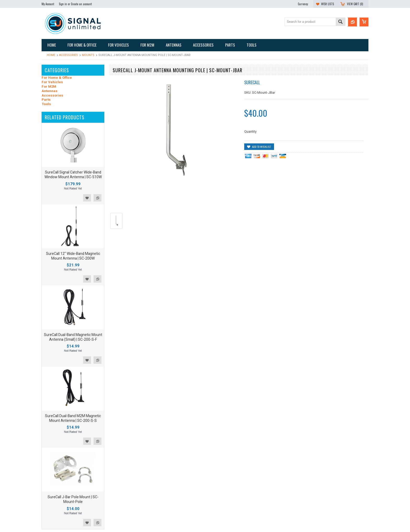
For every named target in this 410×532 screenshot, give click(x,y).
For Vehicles (52, 82)
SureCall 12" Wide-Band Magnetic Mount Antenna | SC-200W (73, 256)
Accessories (69, 55)
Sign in (63, 4)
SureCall (252, 82)
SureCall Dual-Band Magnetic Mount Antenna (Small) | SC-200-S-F (73, 337)
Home (51, 55)
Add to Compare (98, 198)
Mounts (88, 55)
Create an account (81, 4)
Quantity (250, 131)
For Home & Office (57, 78)
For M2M (49, 87)
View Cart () (355, 4)
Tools (46, 104)
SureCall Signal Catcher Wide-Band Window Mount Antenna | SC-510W (73, 175)
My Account (48, 4)
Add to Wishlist (87, 198)
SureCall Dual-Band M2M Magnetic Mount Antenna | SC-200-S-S (73, 418)
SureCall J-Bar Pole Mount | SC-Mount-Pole (73, 499)
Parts (46, 100)
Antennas (50, 91)
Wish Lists (328, 4)
